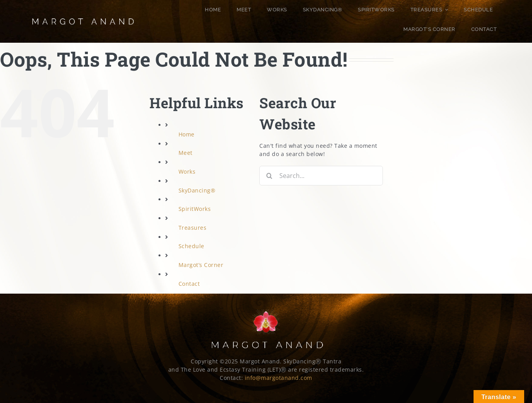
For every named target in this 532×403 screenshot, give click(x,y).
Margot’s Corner (201, 265)
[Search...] (321, 176)
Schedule (191, 246)
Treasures (193, 228)
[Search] (269, 176)
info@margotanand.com (279, 378)
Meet (186, 153)
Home (187, 134)
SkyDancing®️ (197, 190)
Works (187, 172)
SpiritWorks (195, 209)
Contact (189, 284)
